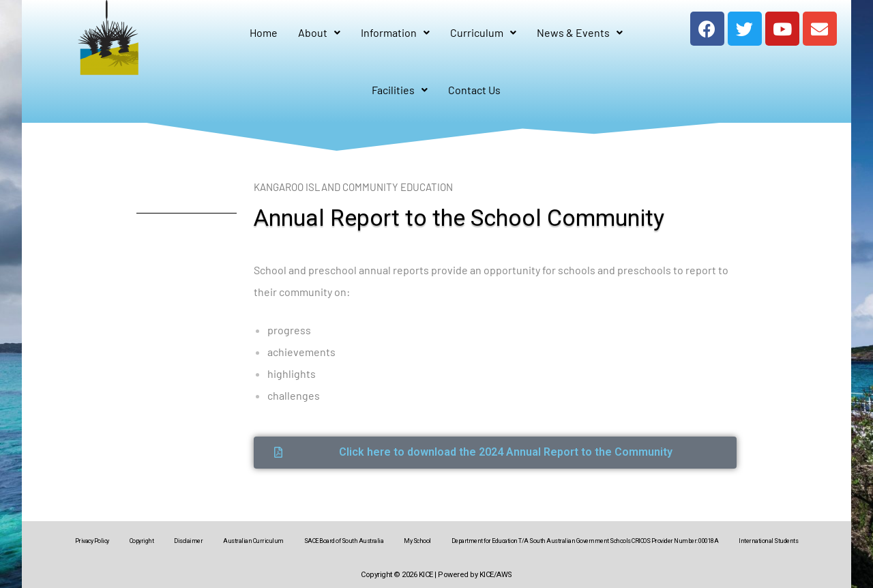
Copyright (142, 541)
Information (395, 32)
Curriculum (483, 32)
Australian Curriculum (253, 541)
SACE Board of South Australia (344, 541)
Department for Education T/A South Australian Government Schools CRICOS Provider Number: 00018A (585, 541)
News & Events (580, 32)
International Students (768, 541)
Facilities (400, 90)
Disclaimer (188, 541)
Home (264, 32)
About (319, 32)
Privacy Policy (92, 541)
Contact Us (474, 90)
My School (417, 541)
